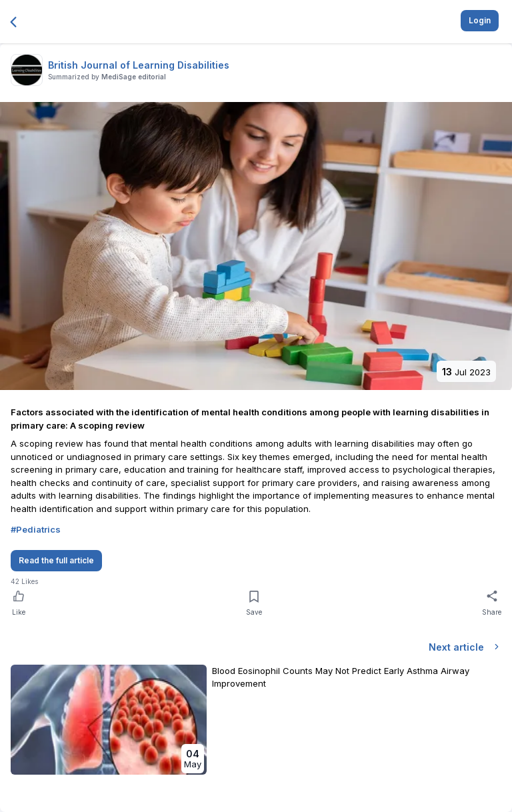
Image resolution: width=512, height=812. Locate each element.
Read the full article (56, 560)
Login (480, 20)
